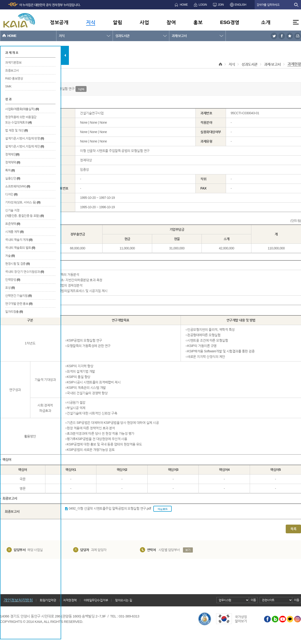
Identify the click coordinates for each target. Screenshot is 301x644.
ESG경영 (230, 22)
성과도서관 (122, 36)
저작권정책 (70, 600)
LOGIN (203, 5)
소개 (266, 22)
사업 (144, 22)
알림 (117, 22)
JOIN (221, 5)
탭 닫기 (65, 55)
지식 (91, 22)
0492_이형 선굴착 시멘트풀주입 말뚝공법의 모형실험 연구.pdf (120, 509)
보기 (188, 550)
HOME (184, 5)
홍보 (198, 22)
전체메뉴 (296, 22)
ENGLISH (240, 5)
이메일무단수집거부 (96, 600)
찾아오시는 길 (123, 600)
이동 (253, 600)
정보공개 (59, 22)
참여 (171, 22)
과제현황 (294, 64)
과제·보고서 (179, 36)
